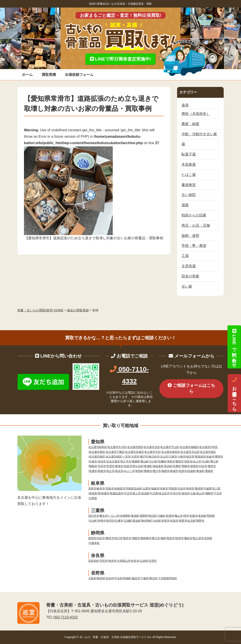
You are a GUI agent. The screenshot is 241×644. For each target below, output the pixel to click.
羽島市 (110, 489)
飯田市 (136, 578)
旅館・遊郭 (190, 236)
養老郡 (199, 489)
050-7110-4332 (66, 617)
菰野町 (144, 516)
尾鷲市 (183, 521)
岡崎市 (186, 466)
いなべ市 (114, 516)
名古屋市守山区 (170, 447)
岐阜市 (101, 489)
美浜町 (168, 466)
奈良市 (135, 561)
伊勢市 (102, 521)
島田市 (171, 538)
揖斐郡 (93, 493)
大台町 (93, 521)
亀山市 (179, 516)
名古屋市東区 (97, 452)
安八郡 (216, 489)
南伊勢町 (147, 521)
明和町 (211, 516)
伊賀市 (166, 521)
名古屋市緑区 (114, 457)
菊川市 (156, 538)
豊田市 (212, 466)
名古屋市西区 (135, 447)
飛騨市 (209, 493)
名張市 (174, 521)
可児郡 (154, 493)
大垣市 (182, 489)
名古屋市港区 (208, 452)
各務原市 (120, 489)
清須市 (102, 461)
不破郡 (208, 489)
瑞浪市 (186, 493)
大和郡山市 (124, 561)
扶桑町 (162, 461)
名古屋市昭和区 (98, 447)
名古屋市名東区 (134, 452)
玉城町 (128, 521)
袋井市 (127, 538)
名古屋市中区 (152, 452)
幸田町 (139, 471)
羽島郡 (173, 489)
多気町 (202, 516)
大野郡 (93, 498)
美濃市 (105, 493)
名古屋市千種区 (115, 452)
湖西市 (136, 538)
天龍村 (92, 578)
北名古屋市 (113, 461)
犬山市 (164, 457)
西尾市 (102, 471)
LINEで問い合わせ (234, 347)
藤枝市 (188, 538)
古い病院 (189, 195)
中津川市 (176, 493)
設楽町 (192, 471)
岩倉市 (210, 457)
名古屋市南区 (97, 457)
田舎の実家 (190, 276)
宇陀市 (104, 561)
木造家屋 (189, 164)
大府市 (135, 457)
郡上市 (137, 493)
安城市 (93, 471)
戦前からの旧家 (194, 215)
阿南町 (127, 578)
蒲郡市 (166, 471)
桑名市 (104, 516)
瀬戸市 (144, 457)
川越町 (161, 516)
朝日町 (153, 516)
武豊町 (177, 466)
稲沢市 (190, 457)
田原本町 (94, 561)
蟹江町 (215, 461)
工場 (185, 256)
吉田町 (208, 538)
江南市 (173, 457)
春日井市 (154, 457)
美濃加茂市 (117, 493)
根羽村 (101, 578)
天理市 (153, 561)
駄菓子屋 (189, 154)
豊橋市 (148, 471)
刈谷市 (203, 466)
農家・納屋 (190, 124)
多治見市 (164, 493)
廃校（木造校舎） (196, 114)
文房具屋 (189, 266)
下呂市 (218, 493)
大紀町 (157, 521)
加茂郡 (145, 493)
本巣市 (164, 489)
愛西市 (180, 461)
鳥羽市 (111, 521)
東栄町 (200, 471)
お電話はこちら (234, 393)
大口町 (153, 461)
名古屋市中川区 (117, 447)
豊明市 (219, 457)
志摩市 (119, 521)
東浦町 (148, 466)
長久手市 (126, 461)
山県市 (147, 489)
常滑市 (111, 466)
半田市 (102, 466)
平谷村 (119, 578)
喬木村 (153, 578)
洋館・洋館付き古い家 (199, 134)
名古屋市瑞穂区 (189, 447)
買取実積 (49, 75)
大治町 (206, 461)
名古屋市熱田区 (171, 452)
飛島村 (93, 466)
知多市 (128, 466)
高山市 (200, 493)
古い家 (187, 286)
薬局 (185, 105)
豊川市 (157, 471)
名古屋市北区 (152, 447)
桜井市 (113, 561)
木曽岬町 (125, 516)
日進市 (93, 461)
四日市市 (94, 516)
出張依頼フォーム (79, 75)
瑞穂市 (155, 489)
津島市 (171, 461)
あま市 (197, 461)
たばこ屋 (189, 175)
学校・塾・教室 (194, 246)
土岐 (193, 493)
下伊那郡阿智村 (168, 578)
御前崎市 (146, 538)
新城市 (174, 471)
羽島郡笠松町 (134, 489)
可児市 (128, 493)
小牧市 (182, 457)
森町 (164, 538)
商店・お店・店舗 (196, 225)
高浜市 (119, 471)
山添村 (144, 561)
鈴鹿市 (170, 516)
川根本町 (94, 543)
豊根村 (209, 471)
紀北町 (192, 521)
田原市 (183, 471)
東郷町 (136, 461)
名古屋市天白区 (190, 452)
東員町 (135, 516)
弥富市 (188, 461)
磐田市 (110, 538)
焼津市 (180, 538)
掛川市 (119, 538)
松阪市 (194, 516)
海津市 (190, 489)
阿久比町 (138, 466)
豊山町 (145, 461)
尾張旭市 (200, 457)
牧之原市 (198, 538)
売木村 (110, 578)
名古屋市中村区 (209, 447)
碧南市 (194, 466)
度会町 (137, 521)
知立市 (111, 471)
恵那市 (92, 489)
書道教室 (189, 185)
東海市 (119, 466)
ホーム (27, 75)
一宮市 (126, 457)
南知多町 (158, 466)
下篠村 (145, 578)
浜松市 (101, 538)
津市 (186, 516)
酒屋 (185, 205)
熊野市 (200, 521)
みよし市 (129, 471)
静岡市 (92, 538)
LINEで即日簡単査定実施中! (120, 59)
